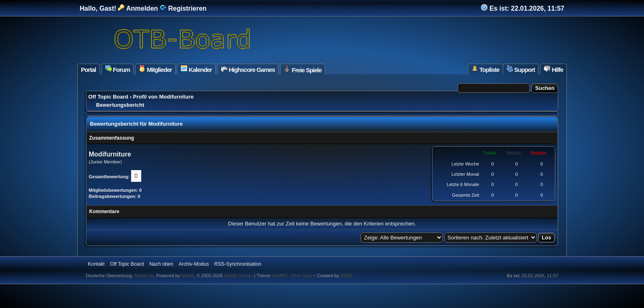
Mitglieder (155, 69)
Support (521, 69)
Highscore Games (248, 69)
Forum (118, 69)
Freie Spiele (302, 69)
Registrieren (183, 8)
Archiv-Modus (194, 264)
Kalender (196, 69)
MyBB (187, 276)
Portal (89, 70)
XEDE (347, 276)
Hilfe (553, 69)
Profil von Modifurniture (163, 97)
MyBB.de (144, 276)
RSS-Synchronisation (238, 264)
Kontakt (96, 264)
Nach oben (161, 264)
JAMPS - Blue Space (294, 276)
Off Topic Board (108, 97)
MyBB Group (238, 276)
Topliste (485, 69)
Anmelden (138, 8)
